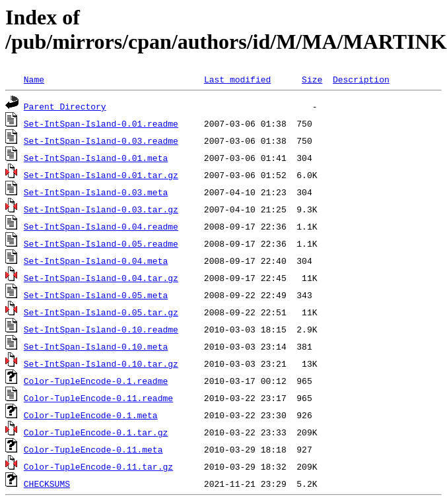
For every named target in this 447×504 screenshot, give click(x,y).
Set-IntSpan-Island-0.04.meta (96, 261)
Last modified (237, 79)
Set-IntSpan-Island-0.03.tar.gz (101, 209)
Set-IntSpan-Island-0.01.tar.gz (101, 175)
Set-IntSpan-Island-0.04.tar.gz (101, 278)
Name (34, 79)
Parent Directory (65, 106)
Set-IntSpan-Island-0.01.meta (96, 158)
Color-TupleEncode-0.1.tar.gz (96, 432)
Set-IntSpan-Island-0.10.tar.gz (101, 363)
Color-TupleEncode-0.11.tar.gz (98, 466)
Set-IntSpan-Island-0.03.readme (101, 141)
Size (312, 79)
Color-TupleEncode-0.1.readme (96, 381)
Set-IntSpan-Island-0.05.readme (101, 243)
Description (361, 79)
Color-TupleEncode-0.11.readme (98, 398)
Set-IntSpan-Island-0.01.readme (101, 123)
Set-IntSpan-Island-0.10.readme (101, 329)
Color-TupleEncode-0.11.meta (93, 449)
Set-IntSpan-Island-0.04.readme (101, 226)
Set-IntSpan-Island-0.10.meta (96, 346)
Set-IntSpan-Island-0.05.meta (96, 295)
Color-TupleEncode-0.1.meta (91, 415)
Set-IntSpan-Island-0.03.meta (96, 192)
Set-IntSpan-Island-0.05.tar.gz (101, 312)
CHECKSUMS (47, 484)
